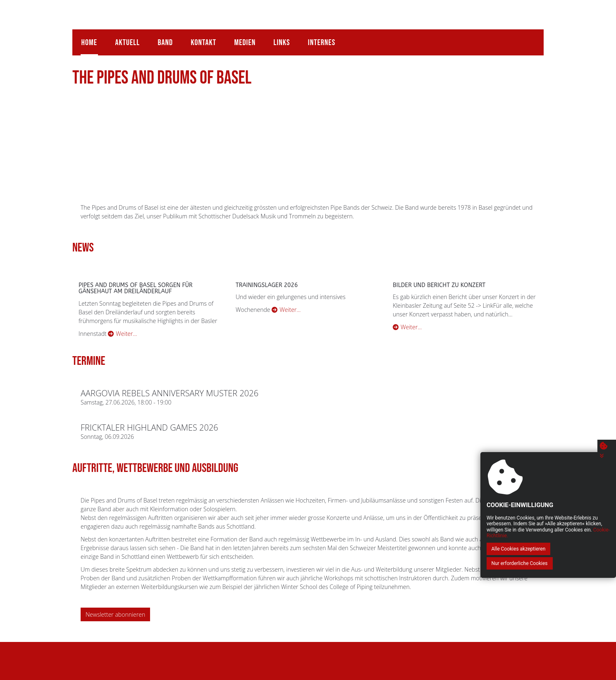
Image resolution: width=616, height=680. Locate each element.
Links (275, 39)
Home (88, 39)
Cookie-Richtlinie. (581, 550)
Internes (313, 39)
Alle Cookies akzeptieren (505, 563)
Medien (239, 39)
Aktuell (126, 39)
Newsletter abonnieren (115, 611)
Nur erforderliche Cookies (572, 563)
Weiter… (122, 330)
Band (162, 39)
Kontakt (199, 39)
